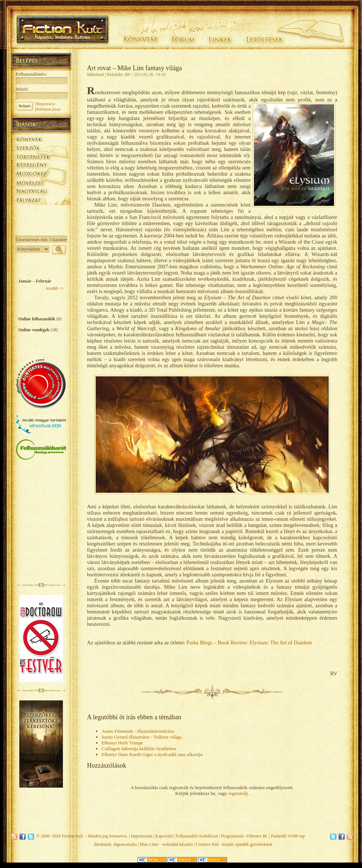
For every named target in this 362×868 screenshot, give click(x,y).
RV (128, 75)
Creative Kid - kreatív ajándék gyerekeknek (234, 844)
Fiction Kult (72, 836)
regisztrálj (238, 793)
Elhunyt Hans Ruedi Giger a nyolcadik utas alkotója (152, 754)
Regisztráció (46, 104)
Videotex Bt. (257, 836)
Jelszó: (22, 89)
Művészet (96, 75)
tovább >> (55, 288)
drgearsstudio (125, 844)
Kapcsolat (164, 836)
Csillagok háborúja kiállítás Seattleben (139, 749)
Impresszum (142, 836)
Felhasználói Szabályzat (197, 836)
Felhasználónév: (31, 74)
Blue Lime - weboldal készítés (166, 844)
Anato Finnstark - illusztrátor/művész (138, 731)
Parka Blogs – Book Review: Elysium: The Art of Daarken (249, 643)
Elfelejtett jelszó (49, 109)
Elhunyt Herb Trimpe (122, 743)
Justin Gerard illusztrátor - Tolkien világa (142, 737)
